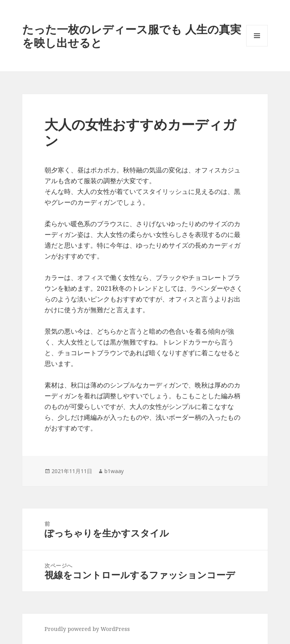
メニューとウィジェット (257, 46)
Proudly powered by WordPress (87, 629)
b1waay (114, 471)
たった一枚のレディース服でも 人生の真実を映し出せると (132, 36)
